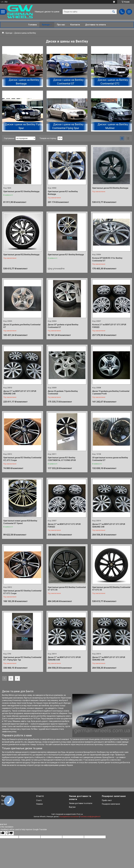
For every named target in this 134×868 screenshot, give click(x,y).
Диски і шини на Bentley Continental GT (68, 82)
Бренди (46, 25)
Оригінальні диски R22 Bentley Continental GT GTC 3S (67, 589)
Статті (39, 800)
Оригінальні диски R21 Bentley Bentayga (21, 191)
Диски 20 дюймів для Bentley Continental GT (22, 326)
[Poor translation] (10, 833)
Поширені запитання (111, 804)
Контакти (75, 25)
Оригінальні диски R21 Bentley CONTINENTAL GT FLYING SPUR (62, 459)
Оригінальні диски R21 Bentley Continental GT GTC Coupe (22, 592)
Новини (39, 804)
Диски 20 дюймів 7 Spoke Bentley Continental (63, 392)
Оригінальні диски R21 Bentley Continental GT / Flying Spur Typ (22, 659)
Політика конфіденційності (90, 817)
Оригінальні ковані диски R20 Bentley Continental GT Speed (20, 522)
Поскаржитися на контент (69, 817)
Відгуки (72, 807)
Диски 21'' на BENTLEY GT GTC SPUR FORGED (64, 525)
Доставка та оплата (95, 25)
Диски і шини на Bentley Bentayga (24, 82)
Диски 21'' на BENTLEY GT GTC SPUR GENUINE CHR (20, 392)
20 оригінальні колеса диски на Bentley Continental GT (110, 459)
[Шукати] (114, 12)
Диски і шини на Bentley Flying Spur (24, 126)
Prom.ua (80, 814)
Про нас (61, 25)
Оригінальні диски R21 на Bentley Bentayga (63, 193)
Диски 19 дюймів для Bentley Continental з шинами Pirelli (111, 392)
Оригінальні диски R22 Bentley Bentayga (110, 188)
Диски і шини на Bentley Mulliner (113, 126)
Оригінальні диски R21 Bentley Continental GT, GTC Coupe (22, 459)
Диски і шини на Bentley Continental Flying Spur (68, 126)
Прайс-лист (107, 800)
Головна (33, 25)
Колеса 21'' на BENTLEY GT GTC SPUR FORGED (109, 326)
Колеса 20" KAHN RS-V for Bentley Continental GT (107, 259)
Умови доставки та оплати (81, 803)
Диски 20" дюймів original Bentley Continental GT (63, 326)
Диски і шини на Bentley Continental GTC (113, 82)
